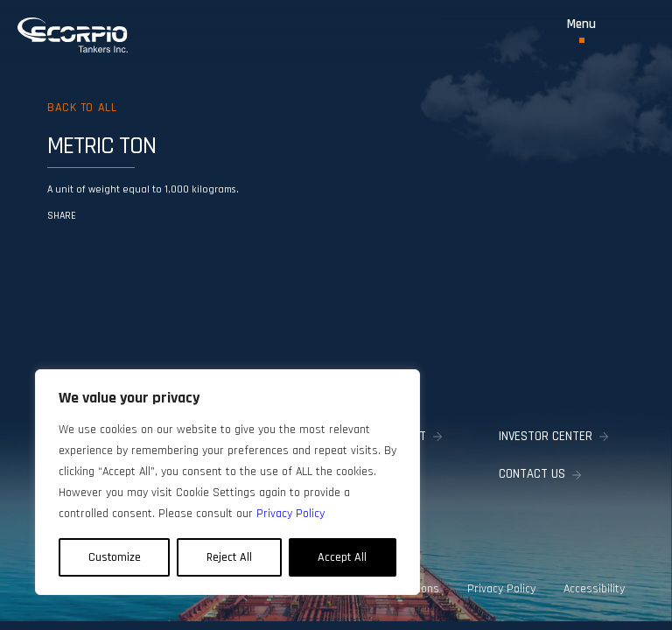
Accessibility (594, 589)
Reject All (229, 557)
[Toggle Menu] (581, 30)
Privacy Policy (501, 589)
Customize (115, 557)
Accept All (342, 557)
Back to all (82, 108)
